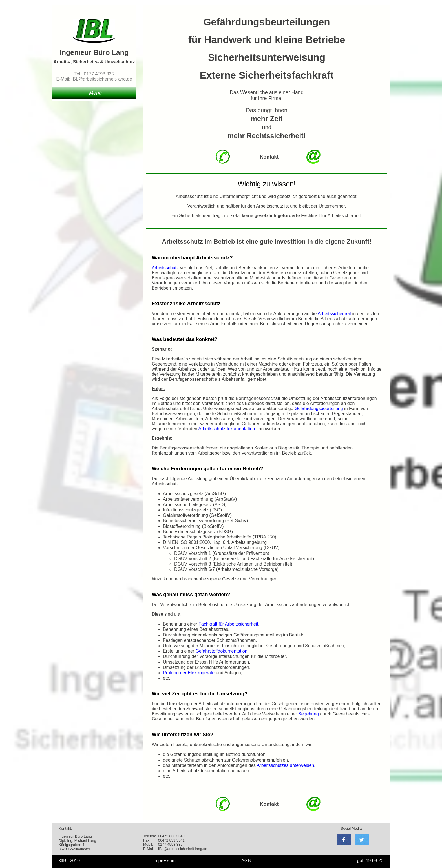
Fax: (147, 840)
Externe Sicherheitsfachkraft (267, 75)
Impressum (164, 861)
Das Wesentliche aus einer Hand (267, 92)
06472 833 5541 (171, 840)
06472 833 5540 (171, 836)
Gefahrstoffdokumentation (222, 651)
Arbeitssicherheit (334, 314)
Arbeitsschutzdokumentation (226, 429)
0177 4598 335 (170, 844)
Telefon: (150, 836)
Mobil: (148, 844)
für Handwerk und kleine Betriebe (267, 40)
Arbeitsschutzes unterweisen (286, 765)
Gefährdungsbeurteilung (319, 409)
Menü (95, 93)
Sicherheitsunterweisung (267, 57)
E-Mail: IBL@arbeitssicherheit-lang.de (94, 79)
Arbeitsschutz (165, 268)
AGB (246, 861)
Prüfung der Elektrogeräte (189, 673)
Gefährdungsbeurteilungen (267, 22)
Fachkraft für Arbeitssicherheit (228, 624)
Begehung (309, 714)
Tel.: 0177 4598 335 (94, 74)
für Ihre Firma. (267, 98)
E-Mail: (149, 849)
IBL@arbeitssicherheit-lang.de (183, 849)
